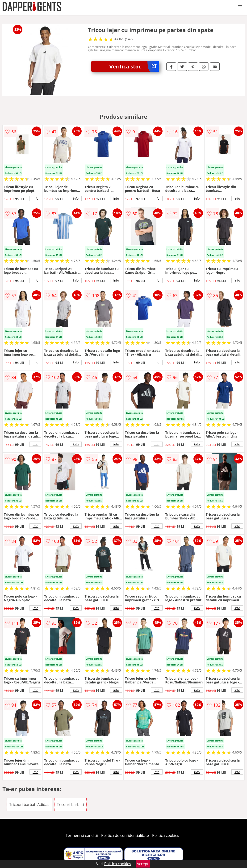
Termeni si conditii (82, 835)
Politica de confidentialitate (125, 835)
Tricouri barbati (70, 805)
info (35, 198)
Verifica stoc (134, 66)
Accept (143, 864)
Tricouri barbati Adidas (29, 805)
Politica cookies (166, 835)
